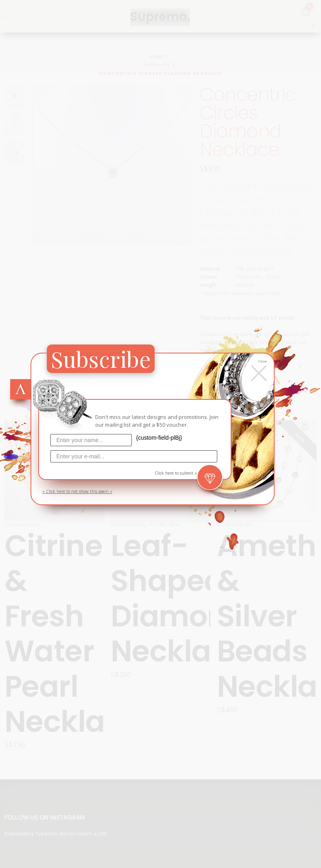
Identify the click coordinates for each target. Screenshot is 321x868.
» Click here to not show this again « (77, 491)
